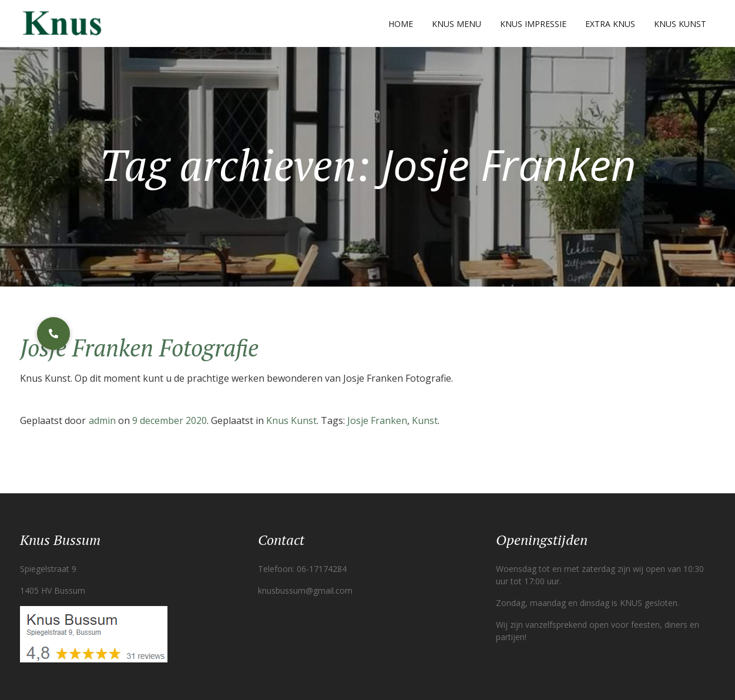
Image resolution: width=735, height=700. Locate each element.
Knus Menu (457, 24)
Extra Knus (610, 24)
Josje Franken (377, 420)
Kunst (425, 420)
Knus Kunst (680, 24)
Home (401, 24)
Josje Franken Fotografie (139, 347)
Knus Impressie (533, 24)
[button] (53, 334)
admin (102, 420)
